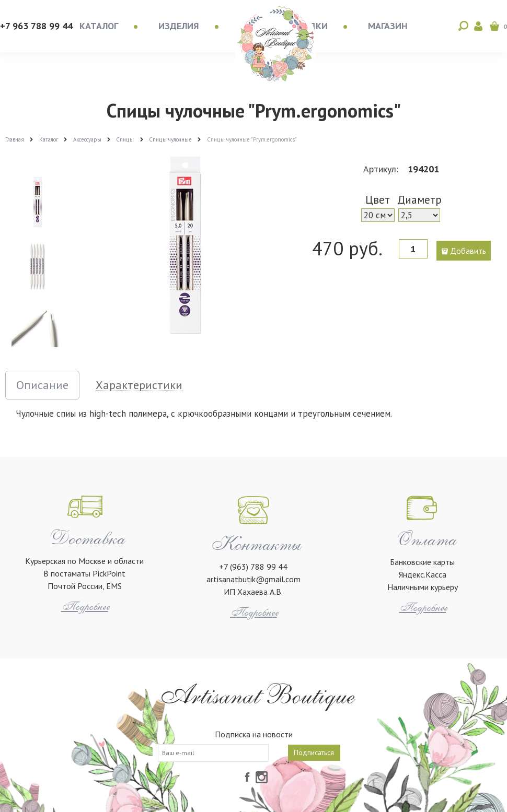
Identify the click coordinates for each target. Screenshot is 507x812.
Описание (42, 385)
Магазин (388, 26)
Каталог (99, 26)
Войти (479, 26)
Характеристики (139, 385)
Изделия (179, 26)
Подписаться (314, 752)
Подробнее (85, 607)
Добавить (468, 251)
